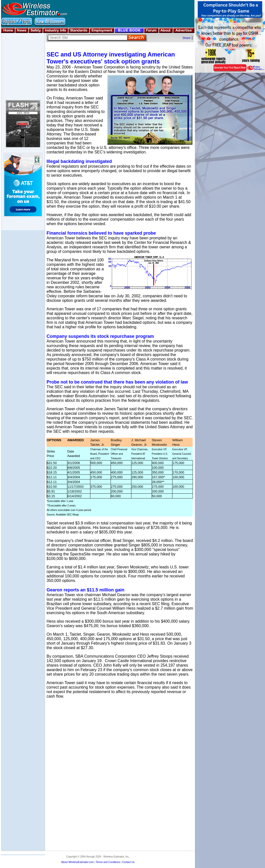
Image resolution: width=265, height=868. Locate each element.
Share (186, 38)
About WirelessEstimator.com (77, 862)
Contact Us (128, 862)
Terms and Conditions (108, 862)
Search (137, 38)
